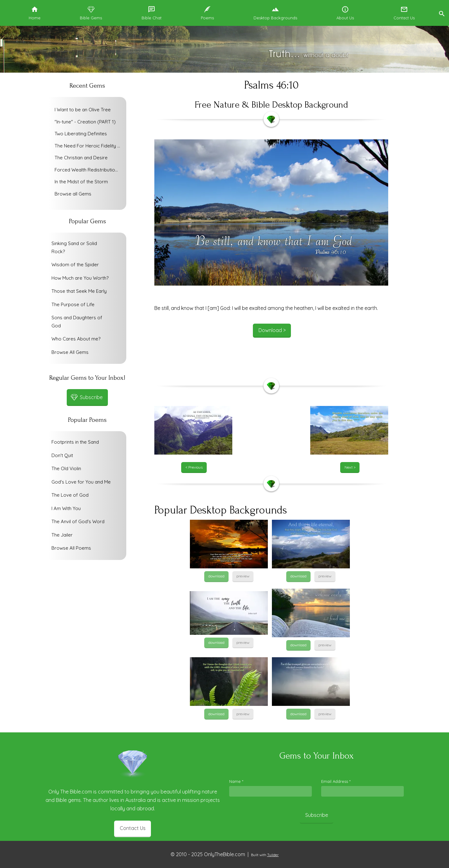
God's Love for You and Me (81, 482)
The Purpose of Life (73, 304)
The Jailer (62, 535)
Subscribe (317, 815)
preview (243, 576)
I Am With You (66, 508)
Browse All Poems (71, 548)
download (216, 576)
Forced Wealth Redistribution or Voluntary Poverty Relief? (89, 170)
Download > (272, 330)
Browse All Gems (70, 352)
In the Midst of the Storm (81, 182)
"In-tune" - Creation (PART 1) (85, 122)
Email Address (336, 781)
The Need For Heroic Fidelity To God (89, 146)
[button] (442, 13)
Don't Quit (62, 455)
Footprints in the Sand (75, 442)
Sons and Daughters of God (77, 322)
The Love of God (70, 495)
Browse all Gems (73, 194)
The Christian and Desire (81, 158)
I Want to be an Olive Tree (83, 110)
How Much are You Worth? (80, 278)
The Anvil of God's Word (78, 521)
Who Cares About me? (76, 339)
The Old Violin (66, 468)
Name (236, 781)
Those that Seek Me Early (79, 291)
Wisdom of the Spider (75, 265)
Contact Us (133, 828)
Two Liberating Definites (81, 134)
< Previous (194, 467)
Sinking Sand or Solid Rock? (74, 247)
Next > (350, 467)
